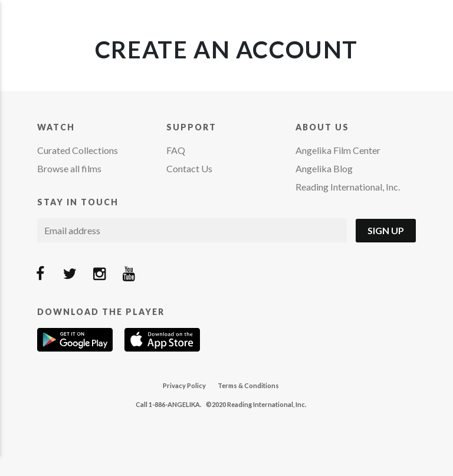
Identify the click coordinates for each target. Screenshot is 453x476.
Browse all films (69, 168)
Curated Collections (78, 150)
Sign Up (386, 230)
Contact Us (189, 168)
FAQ (176, 150)
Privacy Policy (184, 385)
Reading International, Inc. (348, 187)
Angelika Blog (324, 168)
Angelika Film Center (338, 150)
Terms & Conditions (248, 385)
